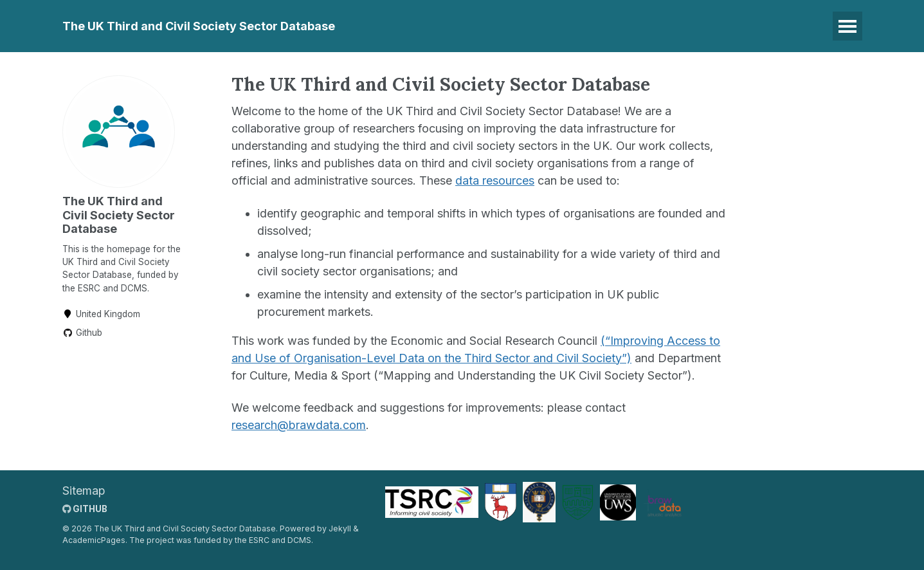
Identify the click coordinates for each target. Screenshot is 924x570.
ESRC (259, 541)
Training (451, 26)
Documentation (625, 26)
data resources (495, 180)
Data (394, 26)
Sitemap (84, 491)
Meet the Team (729, 26)
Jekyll (340, 529)
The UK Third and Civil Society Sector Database (199, 26)
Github (82, 333)
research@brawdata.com (299, 425)
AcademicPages (94, 541)
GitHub (85, 509)
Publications (528, 26)
